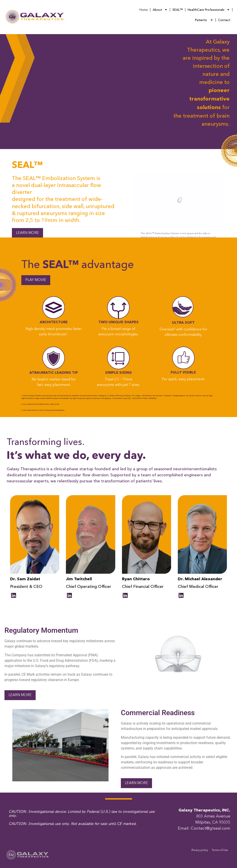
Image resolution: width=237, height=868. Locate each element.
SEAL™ (178, 10)
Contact (224, 20)
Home (144, 10)
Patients (204, 20)
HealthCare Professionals (209, 10)
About (160, 10)
